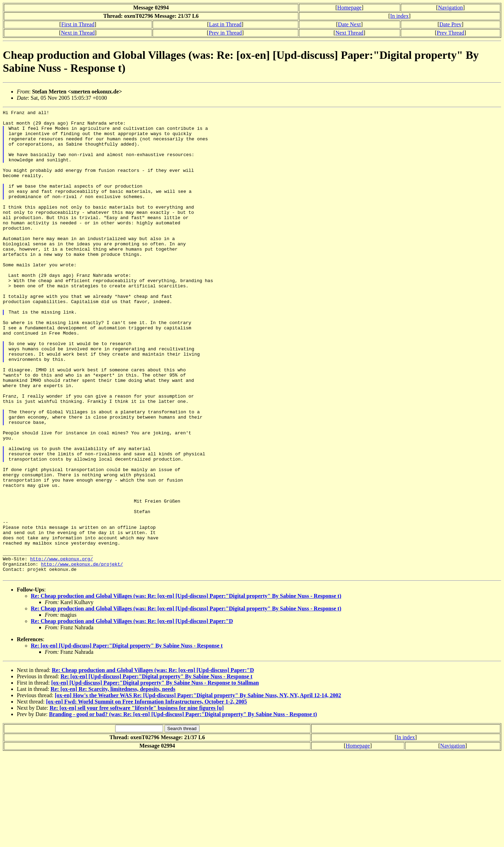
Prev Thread (450, 33)
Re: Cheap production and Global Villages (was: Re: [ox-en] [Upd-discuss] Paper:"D (132, 715)
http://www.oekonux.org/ (61, 649)
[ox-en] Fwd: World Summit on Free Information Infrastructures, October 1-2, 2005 (147, 795)
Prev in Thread (225, 33)
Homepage (349, 8)
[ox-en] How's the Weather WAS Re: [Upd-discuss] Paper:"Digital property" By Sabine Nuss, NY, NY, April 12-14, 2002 (198, 789)
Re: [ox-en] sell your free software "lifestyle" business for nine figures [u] (137, 801)
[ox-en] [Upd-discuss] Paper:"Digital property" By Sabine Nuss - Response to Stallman (155, 776)
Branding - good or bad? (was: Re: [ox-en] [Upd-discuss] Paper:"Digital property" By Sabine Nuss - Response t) (183, 808)
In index (400, 16)
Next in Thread (78, 33)
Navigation (450, 8)
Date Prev (450, 24)
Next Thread (349, 33)
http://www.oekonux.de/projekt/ (82, 655)
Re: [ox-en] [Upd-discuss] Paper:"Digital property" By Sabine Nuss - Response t (127, 739)
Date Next (349, 24)
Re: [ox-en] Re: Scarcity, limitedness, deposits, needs (113, 782)
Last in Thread (225, 24)
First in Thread (78, 24)
